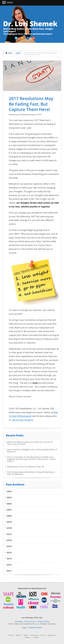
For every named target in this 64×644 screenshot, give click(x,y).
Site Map (18, 621)
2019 (9, 522)
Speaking (51, 635)
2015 (9, 546)
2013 (9, 559)
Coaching (34, 635)
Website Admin (36, 627)
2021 (9, 510)
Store (43, 635)
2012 (9, 565)
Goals (18, 53)
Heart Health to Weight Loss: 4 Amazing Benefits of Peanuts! (32, 451)
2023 (9, 497)
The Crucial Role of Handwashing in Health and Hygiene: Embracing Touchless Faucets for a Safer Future (31, 459)
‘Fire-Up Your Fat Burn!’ (23, 420)
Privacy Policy (43, 621)
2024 (9, 491)
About (27, 637)
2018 (9, 528)
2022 (9, 504)
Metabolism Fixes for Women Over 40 (26, 467)
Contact (36, 637)
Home (11, 635)
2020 (9, 516)
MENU (10, 3)
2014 (9, 552)
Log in (24, 627)
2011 (9, 571)
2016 (9, 540)
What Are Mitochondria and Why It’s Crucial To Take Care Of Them (30, 443)
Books (18, 635)
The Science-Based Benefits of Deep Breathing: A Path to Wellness (31, 473)
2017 (9, 534)
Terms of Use (30, 621)
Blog (10, 53)
